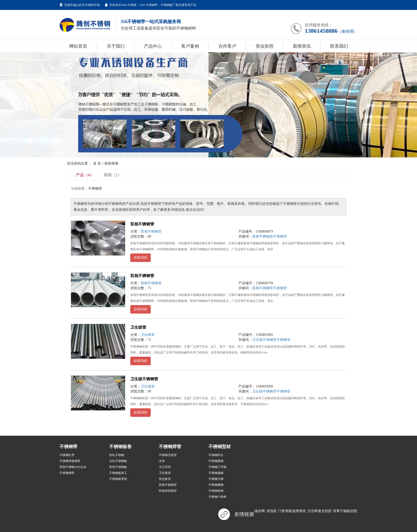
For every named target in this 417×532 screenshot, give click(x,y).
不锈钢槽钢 (216, 485)
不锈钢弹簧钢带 (70, 461)
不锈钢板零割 (118, 479)
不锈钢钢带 (67, 473)
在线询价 (140, 258)
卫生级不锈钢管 (264, 340)
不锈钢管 (280, 236)
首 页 (97, 163)
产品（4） (85, 175)
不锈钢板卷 (120, 447)
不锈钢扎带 (67, 455)
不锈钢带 (69, 447)
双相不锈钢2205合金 (73, 467)
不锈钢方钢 (216, 479)
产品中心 (153, 46)
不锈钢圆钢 (216, 461)
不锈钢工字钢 (217, 467)
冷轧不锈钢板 (118, 461)
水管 (162, 461)
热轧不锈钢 (117, 455)
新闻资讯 (302, 46)
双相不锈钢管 (142, 224)
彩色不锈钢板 (118, 467)
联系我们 (339, 46)
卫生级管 (138, 327)
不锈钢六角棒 (217, 497)
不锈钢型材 (220, 447)
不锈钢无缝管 (168, 455)
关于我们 (116, 46)
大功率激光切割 (319, 511)
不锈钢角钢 (216, 491)
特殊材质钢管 (168, 491)
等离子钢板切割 (345, 511)
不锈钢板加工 (118, 473)
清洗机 (272, 511)
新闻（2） (113, 175)
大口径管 (165, 467)
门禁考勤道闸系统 (292, 511)
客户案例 (190, 46)
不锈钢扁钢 (216, 473)
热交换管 (165, 479)
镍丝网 (260, 511)
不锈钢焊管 (170, 447)
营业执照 (265, 46)
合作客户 (227, 46)
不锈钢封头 (216, 455)
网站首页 (78, 46)
